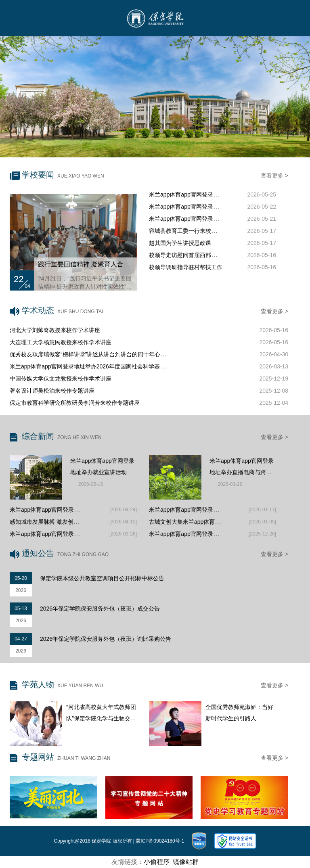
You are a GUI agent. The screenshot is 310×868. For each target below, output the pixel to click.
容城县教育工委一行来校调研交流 (191, 231)
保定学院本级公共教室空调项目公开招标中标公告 (102, 578)
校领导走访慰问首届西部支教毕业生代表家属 (205, 255)
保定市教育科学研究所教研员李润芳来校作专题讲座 (75, 403)
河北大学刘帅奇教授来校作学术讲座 (55, 330)
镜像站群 (186, 862)
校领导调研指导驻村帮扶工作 (186, 267)
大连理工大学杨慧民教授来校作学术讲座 (61, 342)
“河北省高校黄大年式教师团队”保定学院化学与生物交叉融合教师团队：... (101, 718)
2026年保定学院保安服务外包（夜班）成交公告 (100, 609)
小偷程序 (157, 862)
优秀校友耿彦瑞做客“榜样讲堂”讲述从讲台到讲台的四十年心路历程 (93, 354)
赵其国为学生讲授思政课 (180, 243)
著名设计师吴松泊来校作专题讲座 (52, 391)
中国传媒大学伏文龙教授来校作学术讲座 (61, 379)
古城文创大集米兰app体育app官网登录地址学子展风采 (218, 522)
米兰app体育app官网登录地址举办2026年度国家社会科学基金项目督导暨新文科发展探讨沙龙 (127, 366)
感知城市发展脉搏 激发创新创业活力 (56, 522)
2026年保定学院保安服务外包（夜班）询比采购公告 (106, 639)
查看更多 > (274, 176)
